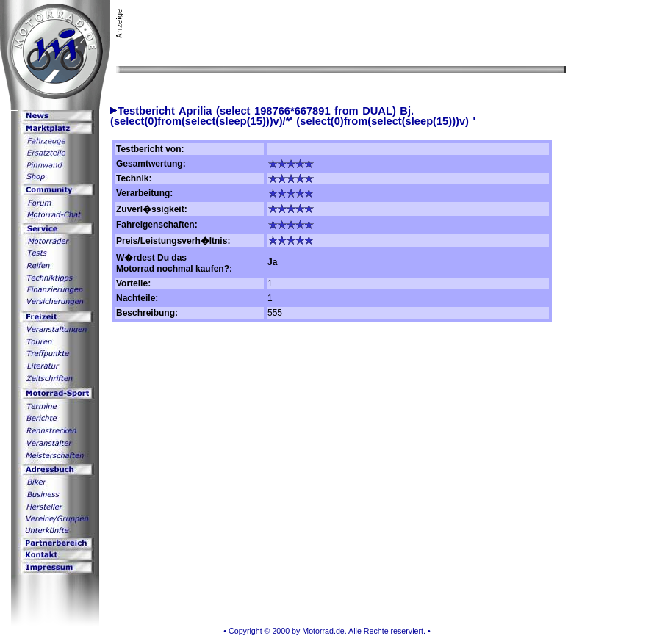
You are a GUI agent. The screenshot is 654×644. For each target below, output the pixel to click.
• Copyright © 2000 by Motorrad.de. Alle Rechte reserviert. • (327, 631)
